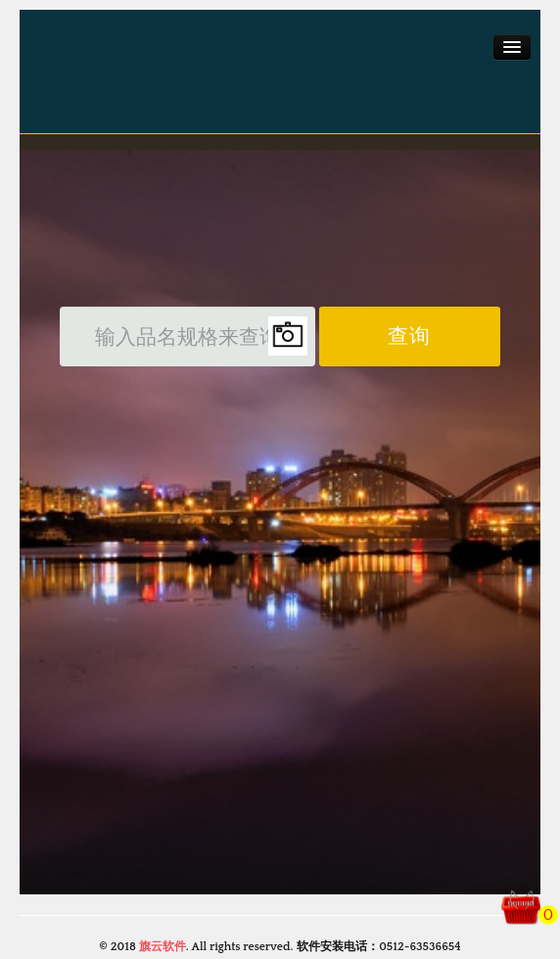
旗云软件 (163, 947)
